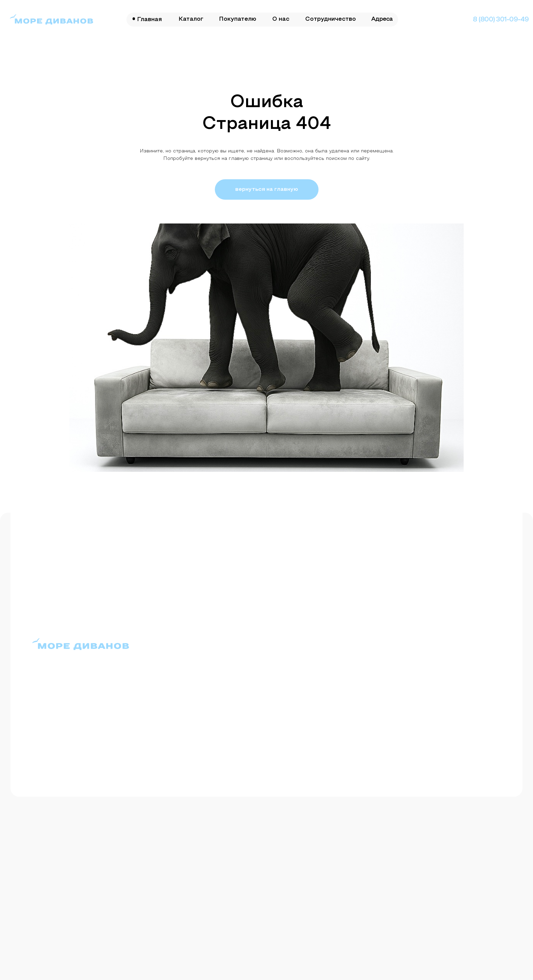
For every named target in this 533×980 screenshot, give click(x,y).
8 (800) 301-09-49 (501, 20)
